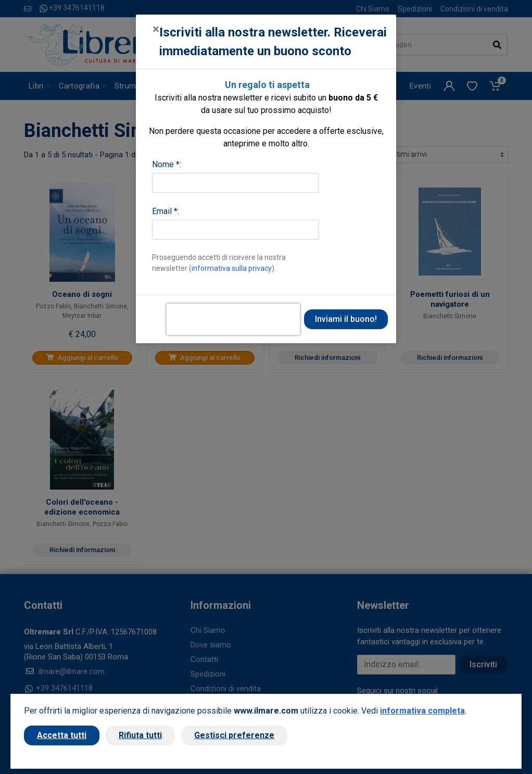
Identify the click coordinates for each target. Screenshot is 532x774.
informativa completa (422, 711)
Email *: (166, 211)
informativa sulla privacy (232, 268)
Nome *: (167, 164)
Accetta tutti (62, 735)
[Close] (156, 29)
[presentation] (233, 319)
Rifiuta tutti (140, 735)
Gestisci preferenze (234, 735)
